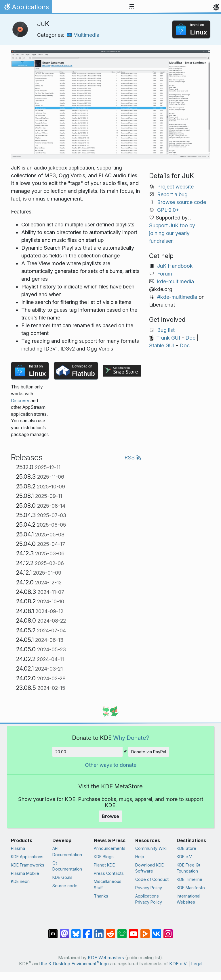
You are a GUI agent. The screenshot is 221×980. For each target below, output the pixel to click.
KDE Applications (27, 857)
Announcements (110, 848)
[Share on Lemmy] (122, 931)
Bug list (166, 330)
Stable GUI (162, 345)
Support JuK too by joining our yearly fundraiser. (172, 233)
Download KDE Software (149, 868)
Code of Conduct (152, 879)
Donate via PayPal (149, 752)
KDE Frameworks (28, 865)
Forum (165, 274)
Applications (26, 8)
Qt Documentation (67, 866)
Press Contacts (109, 873)
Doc (190, 338)
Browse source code (182, 202)
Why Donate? (131, 738)
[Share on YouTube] (134, 931)
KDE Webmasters (106, 958)
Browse (110, 816)
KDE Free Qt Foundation (188, 868)
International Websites (188, 899)
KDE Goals (62, 877)
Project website (175, 187)
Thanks (101, 896)
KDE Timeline (189, 879)
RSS (133, 458)
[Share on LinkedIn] (99, 931)
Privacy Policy (149, 888)
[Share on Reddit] (110, 931)
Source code (65, 886)
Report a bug (172, 194)
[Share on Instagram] (168, 931)
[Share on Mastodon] (64, 931)
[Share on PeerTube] (145, 931)
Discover (20, 401)
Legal (197, 964)
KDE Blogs (104, 857)
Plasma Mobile (25, 873)
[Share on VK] (157, 931)
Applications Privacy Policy (149, 899)
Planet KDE (104, 865)
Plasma (18, 848)
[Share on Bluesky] (76, 931)
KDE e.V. (185, 857)
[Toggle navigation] (132, 7)
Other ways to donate (111, 765)
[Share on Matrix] (53, 931)
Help (140, 857)
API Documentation (67, 851)
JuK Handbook (175, 266)
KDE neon (20, 881)
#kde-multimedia (177, 297)
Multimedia (83, 35)
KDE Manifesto (191, 888)
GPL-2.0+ (168, 210)
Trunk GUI (168, 338)
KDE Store (186, 848)
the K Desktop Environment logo (75, 964)
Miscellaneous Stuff (108, 884)
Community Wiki (151, 848)
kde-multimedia (176, 281)
